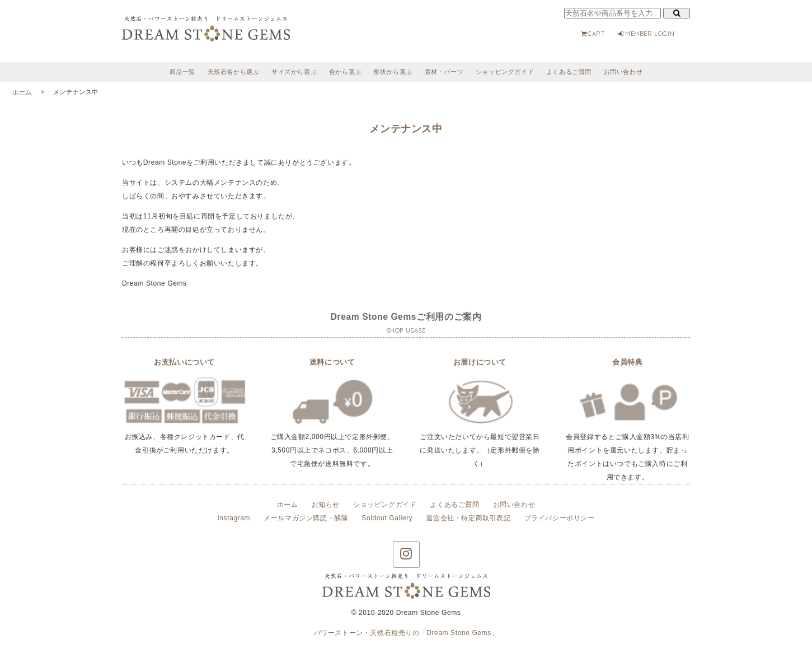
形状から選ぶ (393, 72)
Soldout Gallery (387, 518)
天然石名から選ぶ (234, 72)
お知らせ (326, 505)
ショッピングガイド (505, 72)
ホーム (288, 505)
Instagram (234, 518)
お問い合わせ (623, 72)
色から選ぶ (345, 72)
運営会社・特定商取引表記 (468, 518)
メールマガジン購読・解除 (306, 518)
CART (592, 34)
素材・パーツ (444, 72)
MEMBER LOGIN (646, 34)
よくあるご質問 (569, 72)
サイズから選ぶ (294, 72)
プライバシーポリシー (560, 518)
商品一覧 (182, 72)
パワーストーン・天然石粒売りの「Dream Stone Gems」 (406, 633)
